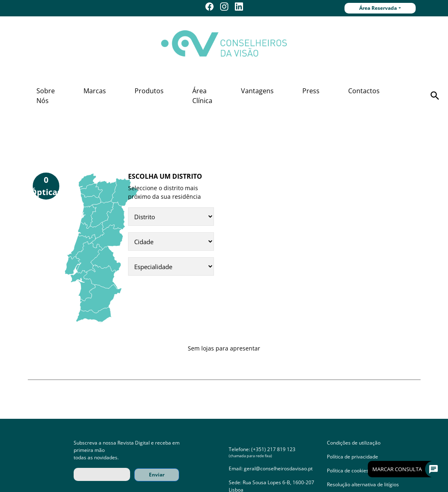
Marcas (95, 91)
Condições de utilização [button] (354, 443)
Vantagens (257, 91)
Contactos (364, 91)
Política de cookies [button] (348, 471)
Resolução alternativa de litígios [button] (363, 484)
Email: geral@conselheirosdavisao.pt (271, 468)
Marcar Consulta (403, 469)
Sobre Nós (46, 96)
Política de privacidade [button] (352, 457)
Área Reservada (378, 8)
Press (311, 91)
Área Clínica (202, 96)
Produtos (149, 91)
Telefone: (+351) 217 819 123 (262, 449)
